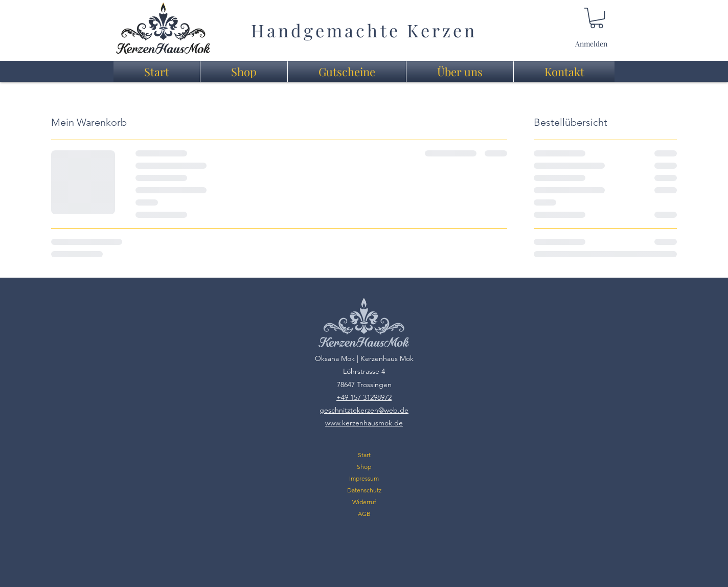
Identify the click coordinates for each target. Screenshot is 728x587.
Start (364, 455)
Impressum (364, 478)
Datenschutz (364, 490)
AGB (364, 514)
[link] (597, 18)
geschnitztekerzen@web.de (364, 410)
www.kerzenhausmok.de (364, 423)
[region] (163, 28)
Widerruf (364, 502)
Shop (364, 467)
